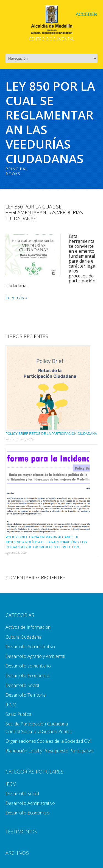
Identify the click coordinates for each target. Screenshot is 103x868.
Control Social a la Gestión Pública (39, 731)
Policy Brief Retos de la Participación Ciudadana (51, 434)
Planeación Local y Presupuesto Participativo (49, 751)
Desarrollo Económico (27, 675)
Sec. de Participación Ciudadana (37, 724)
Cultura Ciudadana (23, 637)
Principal (17, 169)
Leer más (15, 298)
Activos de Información (28, 627)
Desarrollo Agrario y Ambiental (35, 656)
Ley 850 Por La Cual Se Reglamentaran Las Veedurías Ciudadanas (44, 212)
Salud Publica (18, 714)
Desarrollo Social (22, 685)
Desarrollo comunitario (28, 666)
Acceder (87, 14)
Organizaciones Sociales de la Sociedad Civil (48, 741)
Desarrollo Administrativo (30, 647)
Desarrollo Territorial (26, 695)
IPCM (11, 705)
